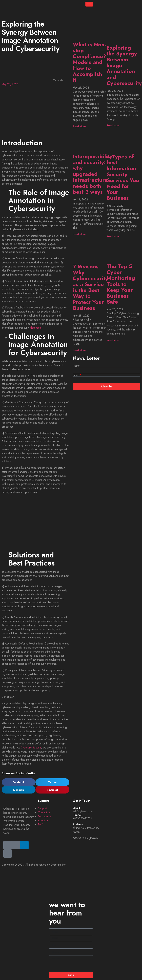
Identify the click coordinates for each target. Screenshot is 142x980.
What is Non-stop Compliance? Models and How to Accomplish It (89, 62)
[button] (19, 782)
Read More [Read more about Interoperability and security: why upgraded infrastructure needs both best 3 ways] (79, 234)
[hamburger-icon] (89, 4)
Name (76, 366)
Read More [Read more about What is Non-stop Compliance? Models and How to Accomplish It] (79, 126)
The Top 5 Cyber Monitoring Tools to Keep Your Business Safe (121, 284)
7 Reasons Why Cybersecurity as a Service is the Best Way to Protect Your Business (90, 287)
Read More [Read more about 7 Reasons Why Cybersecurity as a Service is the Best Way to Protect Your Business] (79, 350)
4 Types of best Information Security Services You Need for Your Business (123, 177)
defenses (36, 328)
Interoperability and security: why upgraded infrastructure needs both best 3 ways (93, 174)
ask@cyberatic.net (83, 811)
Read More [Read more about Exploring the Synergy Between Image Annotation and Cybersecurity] (113, 125)
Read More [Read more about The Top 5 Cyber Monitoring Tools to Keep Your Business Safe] (113, 340)
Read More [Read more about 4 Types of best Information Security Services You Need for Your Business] (113, 236)
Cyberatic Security (31, 748)
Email (76, 375)
